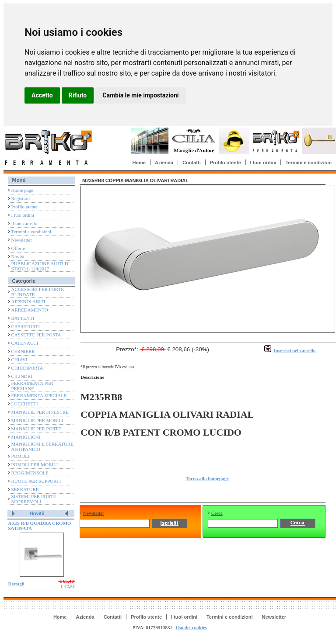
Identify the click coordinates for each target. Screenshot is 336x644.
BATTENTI (23, 318)
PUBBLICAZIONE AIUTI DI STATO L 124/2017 (41, 266)
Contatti (192, 163)
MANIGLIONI (26, 437)
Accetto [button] (42, 95)
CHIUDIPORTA (27, 368)
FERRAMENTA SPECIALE (39, 395)
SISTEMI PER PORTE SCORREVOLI (34, 499)
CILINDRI (22, 376)
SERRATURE (25, 489)
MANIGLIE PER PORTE (36, 429)
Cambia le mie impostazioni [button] (140, 95)
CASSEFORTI (26, 326)
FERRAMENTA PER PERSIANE (32, 386)
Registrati (21, 198)
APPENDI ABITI (28, 301)
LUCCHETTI (25, 404)
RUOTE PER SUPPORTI (36, 481)
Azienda (164, 163)
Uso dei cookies (191, 627)
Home (139, 163)
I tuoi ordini (263, 163)
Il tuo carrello (24, 223)
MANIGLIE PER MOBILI (37, 420)
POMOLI (21, 456)
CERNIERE (23, 351)
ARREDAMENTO (30, 310)
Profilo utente (226, 163)
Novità (18, 256)
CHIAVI (19, 360)
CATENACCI (25, 343)
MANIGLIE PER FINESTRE (40, 412)
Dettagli (16, 584)
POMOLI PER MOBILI (35, 464)
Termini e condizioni (308, 163)
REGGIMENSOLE (30, 473)
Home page (22, 190)
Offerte (18, 248)
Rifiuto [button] (78, 95)
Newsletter (22, 240)
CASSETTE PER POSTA (36, 335)
